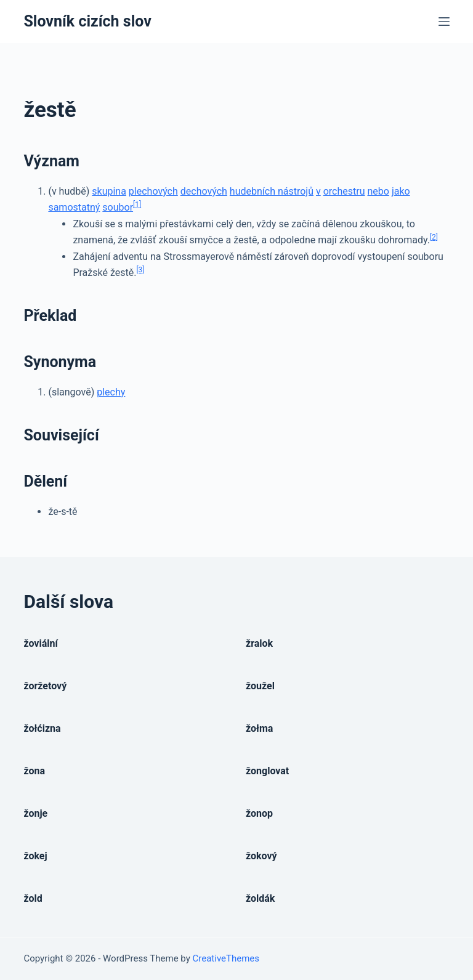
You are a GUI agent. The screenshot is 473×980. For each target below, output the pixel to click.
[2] (434, 237)
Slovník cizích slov (87, 21)
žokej (35, 856)
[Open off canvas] (444, 22)
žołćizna (42, 728)
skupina (109, 191)
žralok (259, 643)
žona (34, 771)
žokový (261, 856)
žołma (259, 728)
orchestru (344, 191)
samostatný (74, 207)
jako (401, 191)
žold (33, 898)
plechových (153, 191)
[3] (140, 270)
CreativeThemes (226, 958)
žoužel (260, 686)
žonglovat (267, 771)
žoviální (40, 643)
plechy (111, 392)
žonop (259, 813)
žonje (35, 813)
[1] (137, 205)
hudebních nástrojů (272, 191)
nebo (378, 191)
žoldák (260, 898)
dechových (204, 191)
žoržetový (45, 686)
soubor (118, 207)
